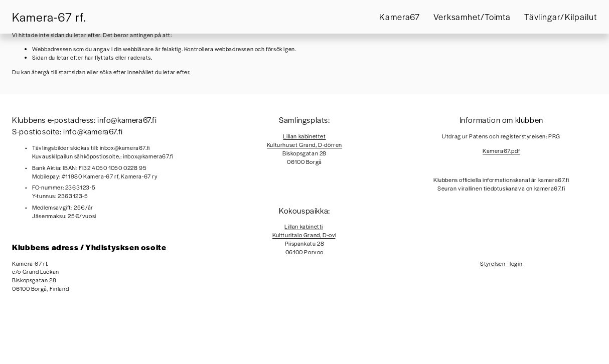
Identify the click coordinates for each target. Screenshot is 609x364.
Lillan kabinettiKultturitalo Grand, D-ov (304, 230)
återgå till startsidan (58, 72)
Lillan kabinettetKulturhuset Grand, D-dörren (304, 140)
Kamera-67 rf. (49, 17)
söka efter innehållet (127, 72)
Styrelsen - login (501, 263)
